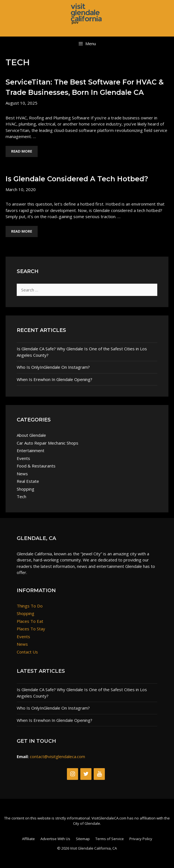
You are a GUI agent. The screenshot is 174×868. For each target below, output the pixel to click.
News (22, 474)
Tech (21, 496)
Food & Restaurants (36, 466)
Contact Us (27, 652)
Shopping (26, 489)
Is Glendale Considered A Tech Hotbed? (77, 179)
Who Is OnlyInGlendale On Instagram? (53, 367)
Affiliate (28, 839)
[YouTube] (99, 774)
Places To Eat (30, 621)
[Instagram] (72, 774)
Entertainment (31, 450)
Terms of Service (110, 839)
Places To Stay (31, 629)
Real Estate (28, 481)
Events (23, 458)
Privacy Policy (141, 839)
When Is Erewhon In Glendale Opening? (55, 379)
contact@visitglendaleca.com (57, 756)
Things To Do (30, 606)
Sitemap (83, 839)
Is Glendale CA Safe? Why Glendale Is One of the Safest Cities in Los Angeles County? (82, 352)
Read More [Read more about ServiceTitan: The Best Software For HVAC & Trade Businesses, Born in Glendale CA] (22, 151)
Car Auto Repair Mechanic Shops (48, 443)
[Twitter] (86, 774)
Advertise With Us (55, 839)
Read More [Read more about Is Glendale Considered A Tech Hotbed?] (22, 231)
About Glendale (31, 435)
